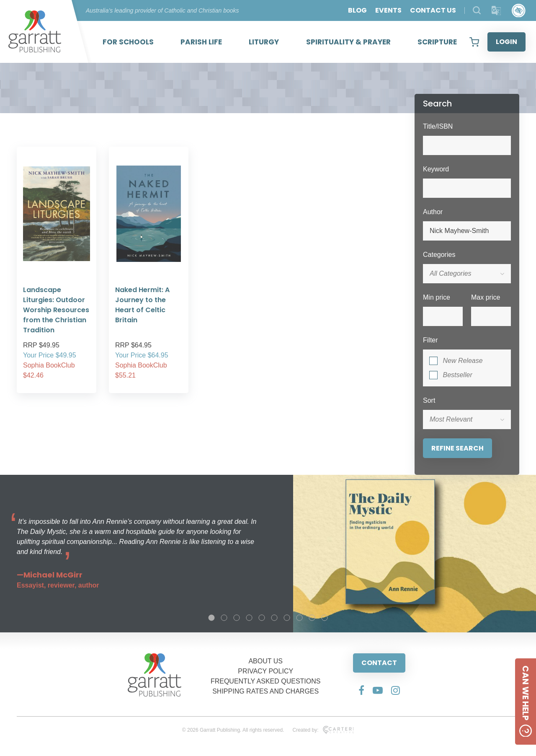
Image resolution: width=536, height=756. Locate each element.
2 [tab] (224, 618)
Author (433, 212)
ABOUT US (265, 661)
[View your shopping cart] (474, 42)
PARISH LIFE (201, 42)
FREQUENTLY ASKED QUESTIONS (266, 681)
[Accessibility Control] (519, 11)
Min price (437, 297)
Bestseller (457, 375)
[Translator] (496, 11)
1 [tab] (211, 618)
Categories (439, 255)
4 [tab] (249, 618)
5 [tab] (262, 618)
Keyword (436, 169)
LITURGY (264, 42)
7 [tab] (287, 618)
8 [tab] (299, 618)
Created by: (323, 730)
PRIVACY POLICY (265, 671)
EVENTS (388, 10)
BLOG (357, 10)
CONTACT (379, 663)
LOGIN (506, 42)
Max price (486, 297)
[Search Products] (477, 10)
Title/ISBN (438, 126)
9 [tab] (312, 618)
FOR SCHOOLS (128, 42)
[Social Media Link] (361, 690)
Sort (429, 400)
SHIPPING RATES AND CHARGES (265, 691)
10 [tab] (325, 618)
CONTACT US (433, 10)
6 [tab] (274, 618)
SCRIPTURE (437, 42)
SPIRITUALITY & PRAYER (348, 42)
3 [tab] (237, 618)
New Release (463, 361)
